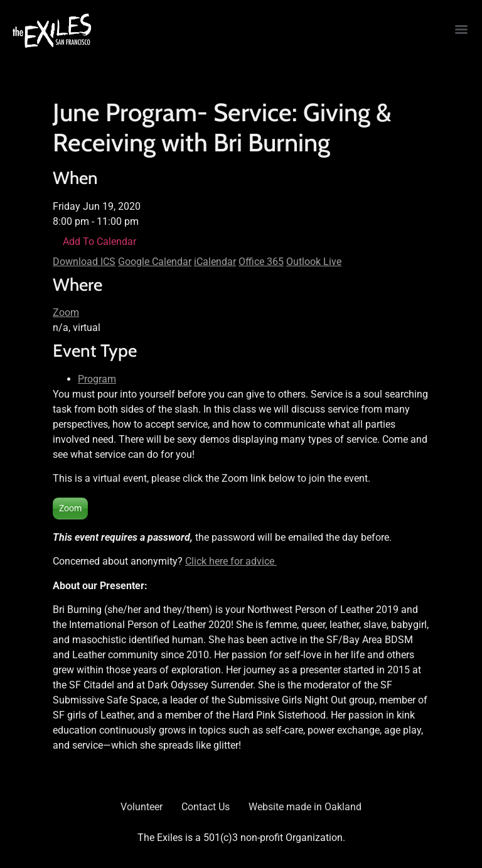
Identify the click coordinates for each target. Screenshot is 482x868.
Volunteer (142, 807)
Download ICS (84, 262)
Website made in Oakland (305, 807)
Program (97, 379)
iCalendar (215, 262)
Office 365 (261, 262)
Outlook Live (314, 262)
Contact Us (206, 807)
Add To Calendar (99, 241)
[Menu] (461, 30)
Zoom (66, 312)
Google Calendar (155, 262)
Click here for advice (231, 561)
